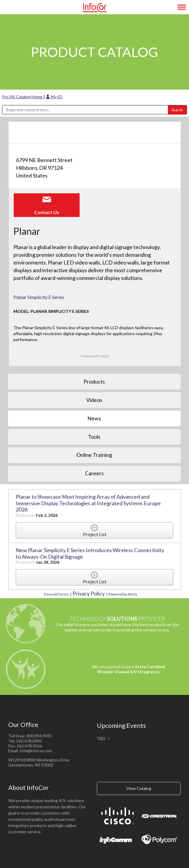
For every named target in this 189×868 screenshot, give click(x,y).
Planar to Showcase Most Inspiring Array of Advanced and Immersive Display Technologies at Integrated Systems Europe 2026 (88, 503)
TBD (101, 738)
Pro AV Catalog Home (23, 97)
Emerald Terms (56, 594)
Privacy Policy (89, 593)
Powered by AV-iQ (123, 594)
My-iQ (54, 97)
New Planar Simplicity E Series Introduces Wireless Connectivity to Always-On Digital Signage (90, 553)
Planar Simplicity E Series (39, 297)
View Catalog (139, 788)
